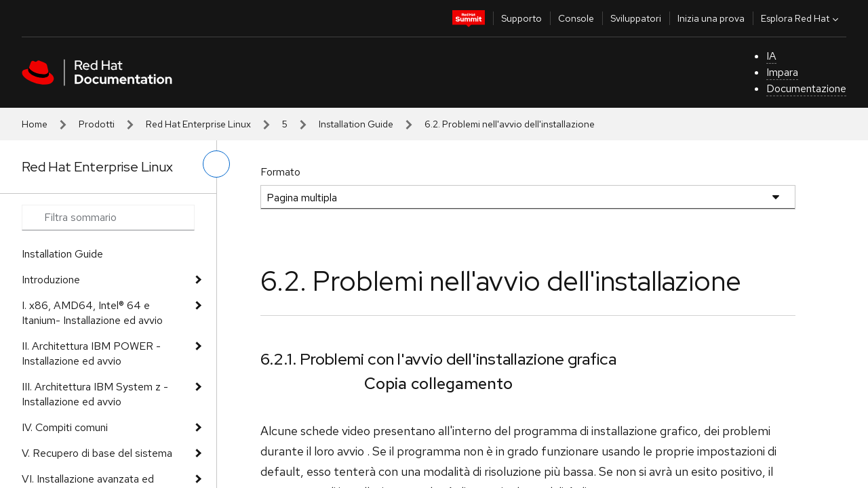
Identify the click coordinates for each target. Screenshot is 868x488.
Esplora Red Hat (801, 18)
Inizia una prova (711, 18)
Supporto (521, 18)
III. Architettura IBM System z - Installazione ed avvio (95, 394)
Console (576, 18)
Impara (782, 72)
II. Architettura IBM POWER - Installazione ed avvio (91, 353)
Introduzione (51, 280)
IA (771, 56)
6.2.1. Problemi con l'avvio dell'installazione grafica (438, 359)
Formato (280, 172)
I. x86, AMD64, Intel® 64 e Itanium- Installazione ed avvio (92, 313)
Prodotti (97, 124)
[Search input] (108, 218)
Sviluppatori (636, 18)
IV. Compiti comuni (65, 427)
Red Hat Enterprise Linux (198, 124)
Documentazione (806, 88)
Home (35, 124)
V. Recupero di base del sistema (97, 453)
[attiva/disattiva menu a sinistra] (216, 164)
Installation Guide (356, 124)
